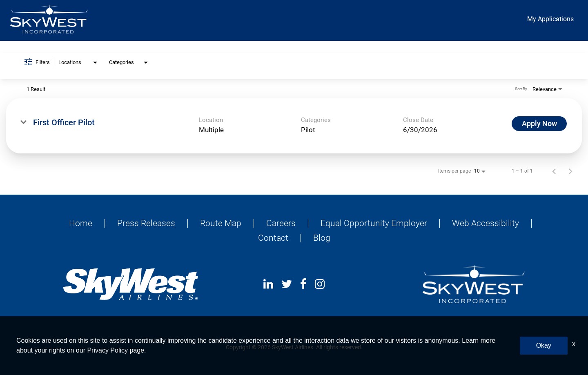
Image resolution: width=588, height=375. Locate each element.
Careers (281, 223)
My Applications (550, 19)
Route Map (221, 223)
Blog (322, 238)
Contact (273, 238)
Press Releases (146, 223)
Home (81, 223)
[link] (294, 126)
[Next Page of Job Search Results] (570, 171)
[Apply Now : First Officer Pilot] (539, 124)
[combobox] (79, 63)
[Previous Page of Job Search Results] (554, 171)
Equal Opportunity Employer (374, 223)
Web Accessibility (486, 223)
